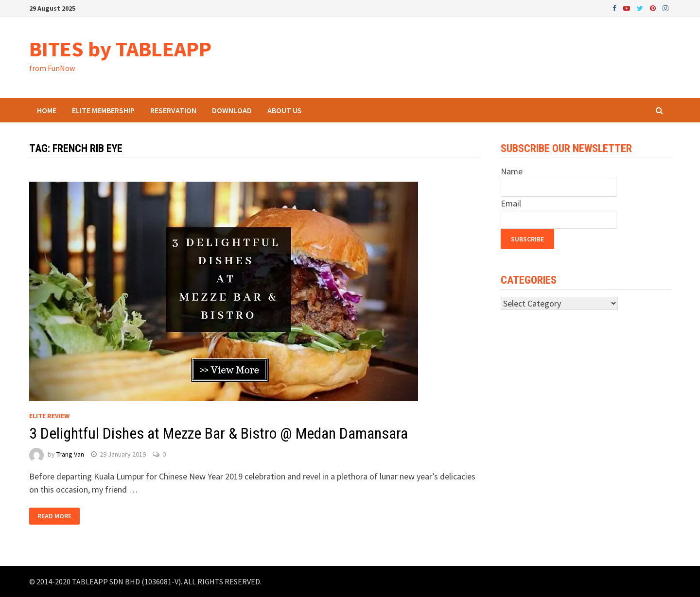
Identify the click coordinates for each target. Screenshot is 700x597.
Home (47, 110)
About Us (285, 110)
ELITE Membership (103, 110)
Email (511, 203)
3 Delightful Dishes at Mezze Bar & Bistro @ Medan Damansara (219, 433)
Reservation (173, 110)
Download (232, 110)
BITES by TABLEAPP (120, 49)
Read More (54, 516)
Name (512, 171)
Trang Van (70, 454)
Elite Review (49, 416)
